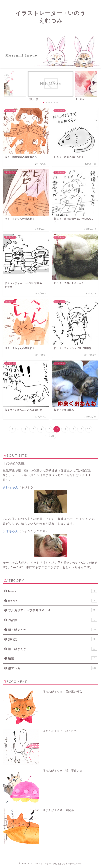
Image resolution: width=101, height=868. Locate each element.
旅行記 (53, 639)
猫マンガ (53, 668)
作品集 (53, 620)
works (53, 601)
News (53, 591)
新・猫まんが (53, 629)
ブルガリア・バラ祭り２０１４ (53, 610)
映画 (53, 658)
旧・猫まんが (53, 649)
